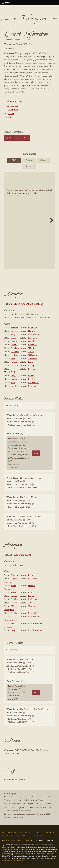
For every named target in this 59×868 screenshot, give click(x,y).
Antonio (14, 362)
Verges (14, 376)
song (13, 359)
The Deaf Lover (22, 555)
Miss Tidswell (34, 335)
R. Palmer (32, 579)
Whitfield (32, 348)
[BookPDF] (29, 220)
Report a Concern (31, 833)
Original (29, 160)
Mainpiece (13, 106)
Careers (49, 833)
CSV (26, 138)
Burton (31, 376)
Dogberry (15, 366)
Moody (31, 366)
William (14, 603)
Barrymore (33, 345)
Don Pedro (15, 348)
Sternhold (15, 599)
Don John (15, 352)
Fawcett (31, 596)
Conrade (14, 331)
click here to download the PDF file (22, 194)
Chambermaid (10, 620)
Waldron (32, 606)
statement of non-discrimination (13, 861)
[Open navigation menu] (3, 3)
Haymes (32, 331)
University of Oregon (17, 841)
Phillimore (33, 328)
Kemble (16, 60)
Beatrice (14, 386)
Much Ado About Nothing (28, 304)
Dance (11, 114)
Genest (23, 76)
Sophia (14, 613)
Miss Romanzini (35, 624)
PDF (14, 160)
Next (51, 220)
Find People (38, 836)
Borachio (15, 328)
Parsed (29, 167)
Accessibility (10, 833)
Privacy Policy (10, 836)
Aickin (31, 352)
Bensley (31, 379)
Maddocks (32, 599)
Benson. (32, 575)
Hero (13, 383)
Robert (14, 593)
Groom (14, 596)
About (25, 836)
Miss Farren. (33, 386)
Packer (31, 362)
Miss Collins (33, 613)
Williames (32, 355)
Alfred (31, 603)
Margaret (15, 335)
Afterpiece (13, 110)
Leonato (14, 379)
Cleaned (44, 160)
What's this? (14, 406)
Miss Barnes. (34, 338)
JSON (9, 138)
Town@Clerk (10, 372)
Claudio (14, 345)
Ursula (14, 338)
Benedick (15, 341)
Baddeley (32, 369)
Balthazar (15, 355)
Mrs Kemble (33, 383)
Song (11, 117)
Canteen (14, 575)
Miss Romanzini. (35, 630)
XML (18, 138)
